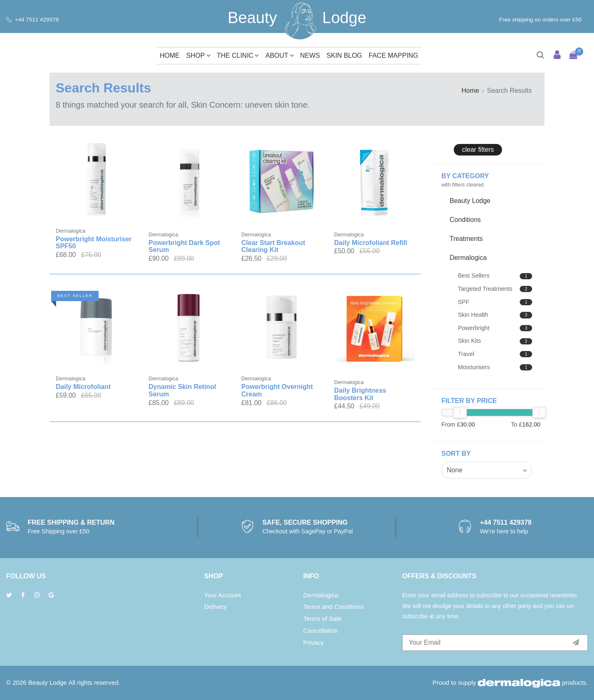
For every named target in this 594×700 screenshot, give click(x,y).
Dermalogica (321, 595)
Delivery (216, 607)
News (310, 55)
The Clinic (238, 55)
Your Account (223, 595)
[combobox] (487, 470)
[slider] (460, 412)
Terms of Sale (322, 619)
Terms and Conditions (334, 607)
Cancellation (321, 630)
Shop (198, 55)
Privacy (313, 642)
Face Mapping (394, 55)
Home (170, 55)
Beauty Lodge (47, 682)
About (279, 55)
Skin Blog (344, 55)
